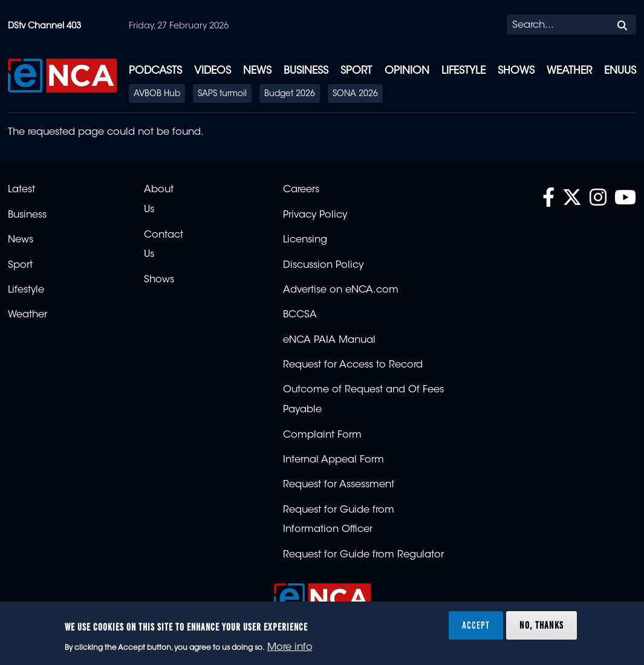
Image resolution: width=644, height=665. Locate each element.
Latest (21, 190)
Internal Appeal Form (333, 460)
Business (306, 71)
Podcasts (155, 71)
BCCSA (300, 315)
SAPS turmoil (222, 94)
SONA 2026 (355, 94)
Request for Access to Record (353, 365)
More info (290, 647)
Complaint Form (322, 435)
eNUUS (620, 71)
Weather (569, 71)
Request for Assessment (339, 485)
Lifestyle (463, 71)
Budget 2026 (290, 94)
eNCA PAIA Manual (329, 340)
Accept (476, 625)
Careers (301, 190)
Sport (356, 71)
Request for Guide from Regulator (363, 555)
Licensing (305, 240)
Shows (516, 71)
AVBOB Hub (157, 94)
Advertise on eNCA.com (341, 290)
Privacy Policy (315, 215)
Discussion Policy (323, 265)
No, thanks (542, 625)
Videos (213, 71)
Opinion (407, 71)
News (257, 71)
